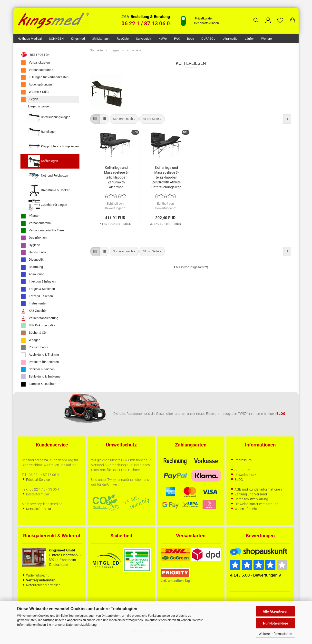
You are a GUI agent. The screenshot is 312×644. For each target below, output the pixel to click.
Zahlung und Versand (251, 494)
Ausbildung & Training (40, 355)
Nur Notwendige (276, 623)
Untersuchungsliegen (49, 117)
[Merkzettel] (280, 17)
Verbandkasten (35, 63)
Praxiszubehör (34, 348)
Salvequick (144, 39)
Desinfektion (34, 238)
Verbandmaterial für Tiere (42, 231)
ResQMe (123, 39)
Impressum (243, 460)
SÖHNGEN (56, 39)
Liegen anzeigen (39, 106)
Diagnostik (32, 260)
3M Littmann (101, 39)
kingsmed (78, 39)
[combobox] (124, 119)
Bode (190, 39)
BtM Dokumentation (39, 326)
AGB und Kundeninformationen (258, 489)
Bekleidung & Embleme (41, 377)
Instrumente (33, 304)
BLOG (239, 480)
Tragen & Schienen (38, 289)
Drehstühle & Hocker (49, 190)
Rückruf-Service (38, 480)
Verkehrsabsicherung (39, 318)
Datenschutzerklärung (81, 625)
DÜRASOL (208, 39)
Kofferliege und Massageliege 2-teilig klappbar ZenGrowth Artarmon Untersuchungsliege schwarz (116, 178)
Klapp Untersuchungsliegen (53, 147)
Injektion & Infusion (38, 282)
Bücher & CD (33, 333)
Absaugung (33, 275)
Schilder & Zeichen (38, 369)
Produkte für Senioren (40, 362)
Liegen (29, 99)
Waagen (30, 340)
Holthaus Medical (30, 39)
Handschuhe (34, 253)
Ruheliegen (42, 132)
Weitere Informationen (275, 634)
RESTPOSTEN (35, 55)
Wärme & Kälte (35, 92)
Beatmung (32, 267)
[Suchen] (256, 17)
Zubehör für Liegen (48, 205)
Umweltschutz (245, 475)
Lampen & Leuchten (39, 384)
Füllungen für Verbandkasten (45, 77)
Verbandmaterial (36, 223)
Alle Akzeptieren (276, 611)
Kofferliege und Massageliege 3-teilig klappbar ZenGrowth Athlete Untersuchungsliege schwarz (166, 178)
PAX (177, 39)
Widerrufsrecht (246, 509)
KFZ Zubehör (34, 311)
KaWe (163, 39)
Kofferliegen (43, 161)
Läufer (249, 39)
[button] (268, 17)
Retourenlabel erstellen (43, 585)
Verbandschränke (37, 70)
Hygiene (30, 245)
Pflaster (30, 216)
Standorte (242, 470)
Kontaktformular (39, 509)
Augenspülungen (36, 85)
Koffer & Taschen (37, 296)
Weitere (266, 39)
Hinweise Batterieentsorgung (256, 504)
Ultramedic (230, 39)
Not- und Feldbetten (48, 176)
